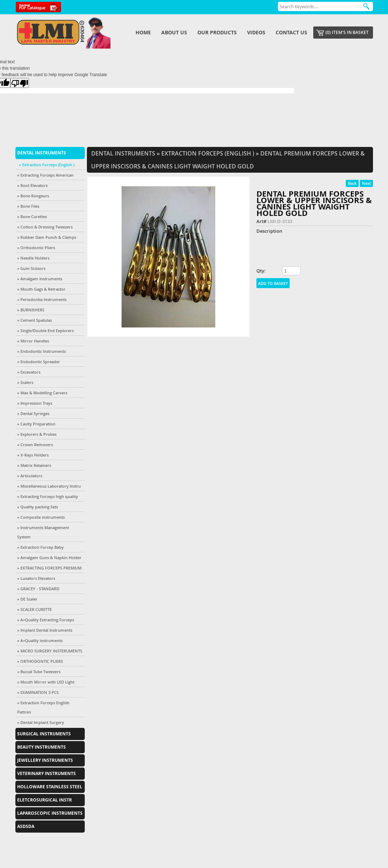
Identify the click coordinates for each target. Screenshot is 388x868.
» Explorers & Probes (37, 434)
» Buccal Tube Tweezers (39, 672)
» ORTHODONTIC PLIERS (40, 661)
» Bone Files (28, 206)
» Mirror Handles (33, 341)
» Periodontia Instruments (42, 299)
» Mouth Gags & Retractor (41, 289)
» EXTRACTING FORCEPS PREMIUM (49, 568)
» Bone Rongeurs (33, 196)
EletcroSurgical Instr (45, 800)
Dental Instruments (42, 153)
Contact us (291, 32)
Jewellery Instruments (45, 760)
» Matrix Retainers (34, 465)
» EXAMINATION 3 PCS (38, 692)
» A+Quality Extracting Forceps (46, 620)
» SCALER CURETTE (35, 609)
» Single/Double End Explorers (45, 331)
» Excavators (29, 372)
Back (352, 183)
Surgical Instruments (44, 734)
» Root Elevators (32, 185)
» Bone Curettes (32, 216)
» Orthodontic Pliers (36, 248)
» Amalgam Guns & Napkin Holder (49, 558)
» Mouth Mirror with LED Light (46, 682)
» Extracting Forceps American (45, 175)
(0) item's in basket (347, 32)
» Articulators (30, 476)
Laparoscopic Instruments (50, 813)
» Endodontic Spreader (39, 362)
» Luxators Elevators (36, 578)
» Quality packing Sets (38, 507)
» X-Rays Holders (33, 455)
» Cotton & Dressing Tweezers (45, 227)
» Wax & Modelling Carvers (42, 393)
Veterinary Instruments (46, 773)
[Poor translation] (20, 83)
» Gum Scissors (31, 268)
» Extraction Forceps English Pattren (43, 707)
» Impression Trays (35, 403)
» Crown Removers (35, 445)
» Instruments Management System (43, 532)
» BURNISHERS (31, 310)
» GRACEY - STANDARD (38, 589)
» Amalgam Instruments (40, 279)
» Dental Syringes (33, 413)
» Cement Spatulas (35, 320)
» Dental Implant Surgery (41, 722)
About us (174, 32)
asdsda (26, 826)
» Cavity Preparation (36, 424)
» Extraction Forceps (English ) (47, 165)
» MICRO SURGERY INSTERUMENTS (50, 651)
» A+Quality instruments (40, 640)
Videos (256, 32)
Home (143, 32)
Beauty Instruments (41, 747)
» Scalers (25, 382)
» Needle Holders (33, 258)
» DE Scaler (27, 599)
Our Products (217, 32)
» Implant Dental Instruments (45, 630)
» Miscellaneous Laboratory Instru (49, 486)
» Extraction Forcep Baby (40, 547)
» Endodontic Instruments (41, 351)
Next (366, 183)
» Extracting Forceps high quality (48, 496)
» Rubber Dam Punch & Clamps (47, 237)
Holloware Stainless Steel (50, 787)
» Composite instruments (41, 517)
